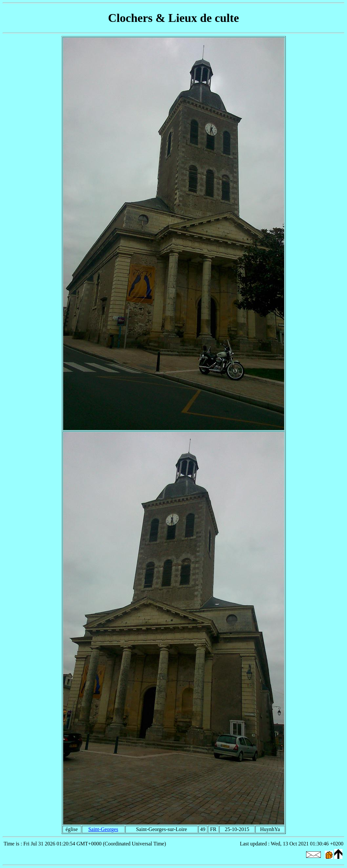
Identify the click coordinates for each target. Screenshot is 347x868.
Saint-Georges (103, 829)
